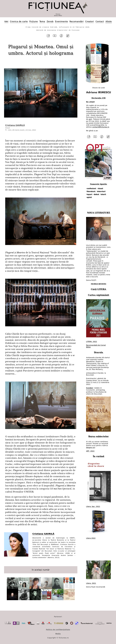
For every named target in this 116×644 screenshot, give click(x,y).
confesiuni (91, 188)
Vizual (8, 128)
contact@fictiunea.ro (101, 127)
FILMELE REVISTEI (98, 284)
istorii (103, 194)
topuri (89, 194)
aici (90, 119)
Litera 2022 (91, 538)
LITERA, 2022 (91, 342)
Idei (6, 21)
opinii (89, 197)
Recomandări (76, 21)
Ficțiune (34, 21)
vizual (100, 188)
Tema (42, 21)
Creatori (89, 21)
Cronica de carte (19, 21)
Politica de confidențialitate (58, 630)
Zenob (50, 21)
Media (58, 634)
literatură (91, 191)
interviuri (101, 191)
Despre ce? (91, 448)
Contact (100, 21)
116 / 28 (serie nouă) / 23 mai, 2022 (22, 130)
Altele (109, 21)
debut (96, 194)
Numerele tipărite (98, 184)
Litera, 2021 (91, 583)
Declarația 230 (98, 98)
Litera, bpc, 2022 (93, 506)
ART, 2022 (90, 451)
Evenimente (61, 21)
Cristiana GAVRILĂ (15, 125)
